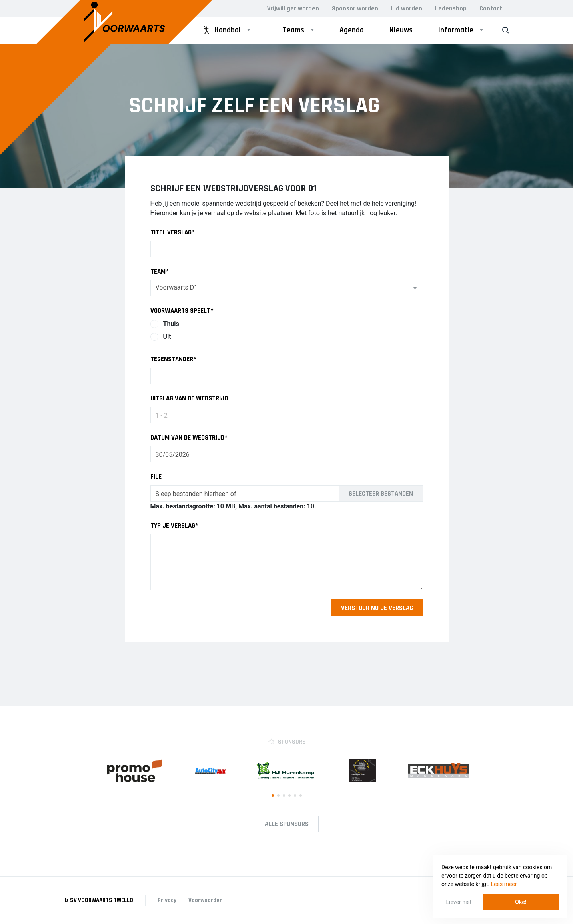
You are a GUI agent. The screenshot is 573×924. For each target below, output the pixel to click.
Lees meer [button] (504, 884)
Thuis (171, 324)
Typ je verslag (174, 526)
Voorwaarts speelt (182, 311)
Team (160, 272)
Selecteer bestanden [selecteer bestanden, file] (381, 494)
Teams (293, 30)
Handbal (221, 30)
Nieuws (401, 30)
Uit (167, 337)
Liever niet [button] (459, 902)
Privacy (167, 900)
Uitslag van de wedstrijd (189, 398)
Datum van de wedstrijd (189, 438)
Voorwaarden (206, 900)
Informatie (456, 30)
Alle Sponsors (287, 824)
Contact (491, 9)
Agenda (352, 30)
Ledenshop (451, 9)
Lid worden (407, 9)
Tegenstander (173, 359)
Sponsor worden (355, 9)
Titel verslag (173, 232)
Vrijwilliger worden (293, 9)
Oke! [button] (521, 902)
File (156, 477)
